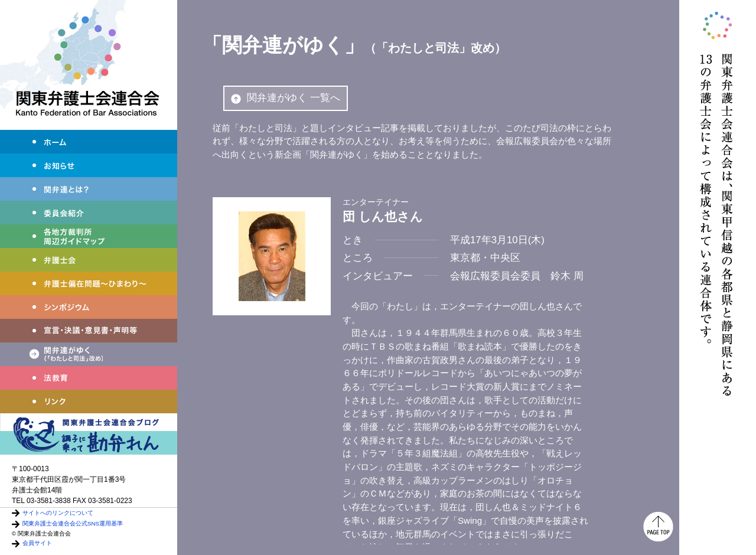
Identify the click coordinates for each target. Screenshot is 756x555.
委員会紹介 (89, 213)
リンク (89, 401)
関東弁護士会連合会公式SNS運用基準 (73, 523)
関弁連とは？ (89, 189)
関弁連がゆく (89, 354)
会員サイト (37, 543)
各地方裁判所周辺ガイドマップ (89, 236)
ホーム (89, 142)
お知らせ (89, 165)
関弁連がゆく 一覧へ (286, 98)
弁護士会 (89, 260)
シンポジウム (89, 307)
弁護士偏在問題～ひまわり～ (89, 283)
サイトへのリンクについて (58, 513)
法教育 (89, 378)
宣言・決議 (89, 331)
